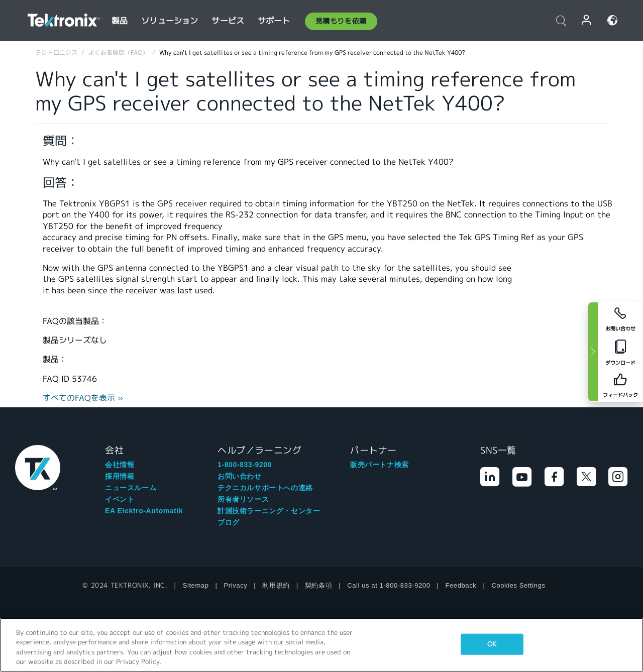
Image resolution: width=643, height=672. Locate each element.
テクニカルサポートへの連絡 (265, 488)
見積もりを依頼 (341, 21)
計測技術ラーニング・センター (269, 511)
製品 (120, 21)
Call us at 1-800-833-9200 (389, 585)
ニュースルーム (131, 488)
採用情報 (120, 476)
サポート (274, 21)
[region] (321, 645)
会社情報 (120, 465)
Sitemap (196, 585)
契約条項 (318, 585)
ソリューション (170, 21)
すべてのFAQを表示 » (83, 398)
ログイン (587, 20)
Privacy (236, 585)
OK (492, 644)
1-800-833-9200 (245, 465)
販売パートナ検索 (380, 465)
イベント (120, 499)
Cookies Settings (518, 585)
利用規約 (276, 585)
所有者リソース (243, 499)
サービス (228, 21)
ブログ (229, 522)
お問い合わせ (240, 476)
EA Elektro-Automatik (144, 511)
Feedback (461, 585)
